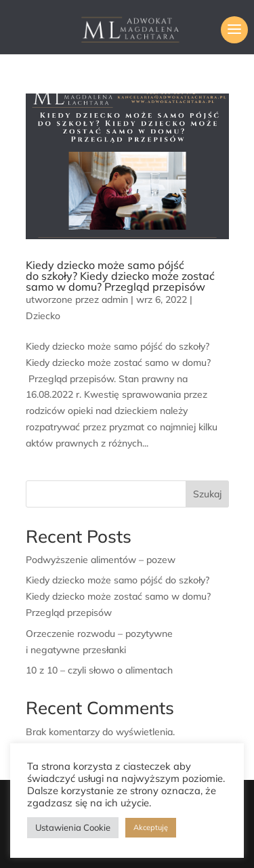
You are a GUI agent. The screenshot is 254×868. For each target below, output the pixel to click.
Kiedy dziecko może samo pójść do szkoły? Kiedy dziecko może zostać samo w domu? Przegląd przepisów (120, 276)
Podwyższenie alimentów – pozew (101, 560)
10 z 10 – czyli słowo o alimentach (99, 670)
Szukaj (207, 494)
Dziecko (43, 316)
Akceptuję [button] (151, 827)
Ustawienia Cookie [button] (73, 827)
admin (115, 299)
